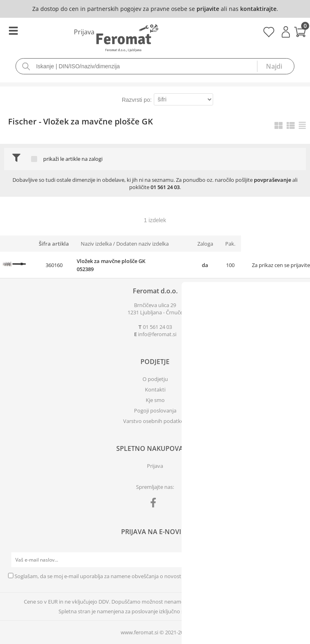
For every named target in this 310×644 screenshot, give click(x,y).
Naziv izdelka (96, 244)
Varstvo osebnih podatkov (155, 421)
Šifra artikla (54, 244)
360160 (54, 265)
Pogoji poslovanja (155, 410)
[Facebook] (155, 504)
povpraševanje (272, 180)
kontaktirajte (258, 9)
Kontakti (155, 389)
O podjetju (155, 379)
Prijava (286, 32)
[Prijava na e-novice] (294, 560)
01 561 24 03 (165, 187)
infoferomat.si (157, 334)
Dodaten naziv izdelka (142, 244)
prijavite (208, 9)
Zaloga (205, 244)
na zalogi (92, 159)
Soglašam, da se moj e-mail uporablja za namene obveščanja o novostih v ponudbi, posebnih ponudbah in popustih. (154, 576)
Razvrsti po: (137, 100)
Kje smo (155, 400)
